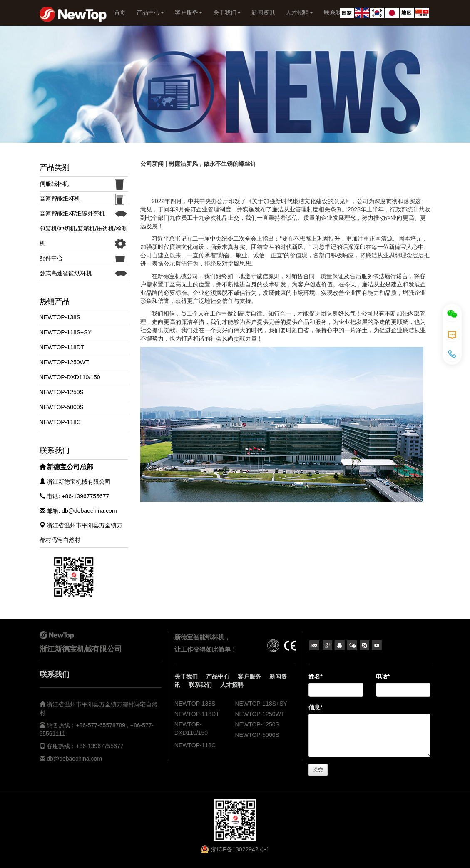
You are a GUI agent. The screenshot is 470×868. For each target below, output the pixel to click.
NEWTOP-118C (60, 422)
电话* (383, 676)
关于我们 (227, 12)
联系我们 (200, 685)
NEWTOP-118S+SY (66, 332)
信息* (315, 707)
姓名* (315, 676)
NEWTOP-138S (60, 317)
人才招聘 (299, 12)
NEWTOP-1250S (62, 392)
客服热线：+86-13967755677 (85, 746)
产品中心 (150, 12)
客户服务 (189, 12)
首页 (120, 12)
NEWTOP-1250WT (64, 362)
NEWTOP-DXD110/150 (70, 377)
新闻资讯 (263, 12)
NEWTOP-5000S (62, 407)
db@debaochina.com (74, 759)
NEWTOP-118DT (62, 347)
